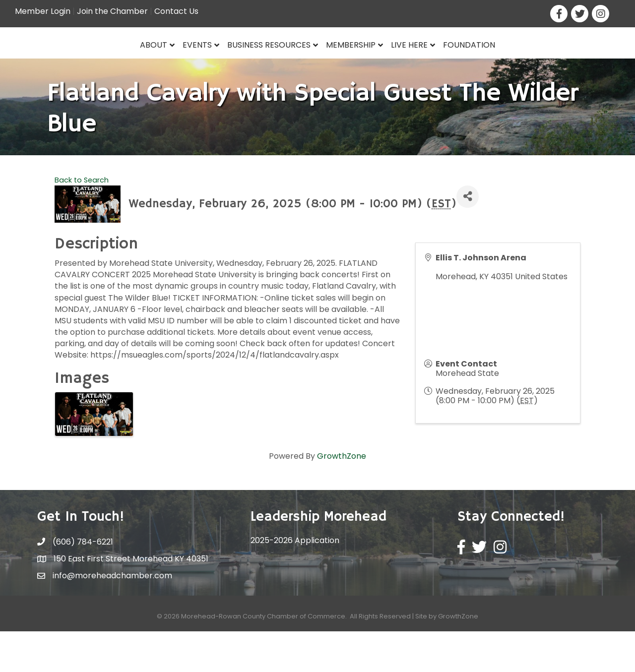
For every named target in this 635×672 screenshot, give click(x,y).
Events (121, 63)
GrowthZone (342, 497)
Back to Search (82, 221)
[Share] (468, 237)
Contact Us (176, 11)
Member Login (43, 11)
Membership (427, 63)
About (78, 63)
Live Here (486, 63)
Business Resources (193, 63)
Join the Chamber (112, 11)
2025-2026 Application (295, 581)
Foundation (545, 63)
